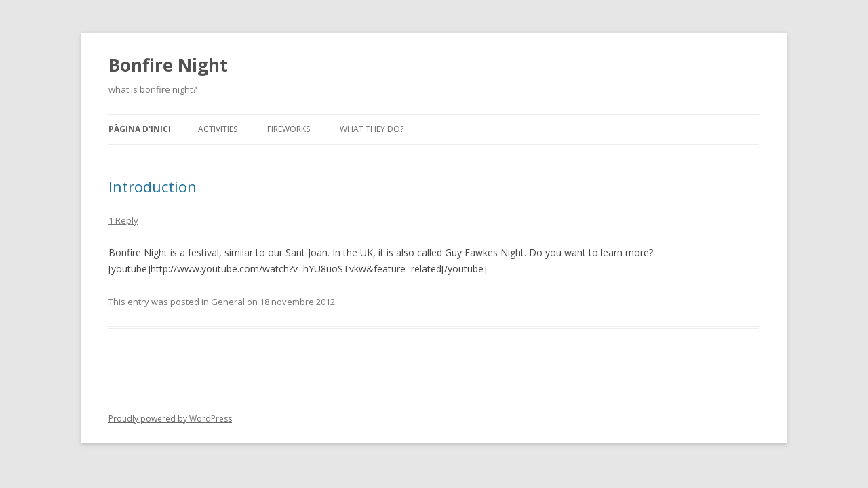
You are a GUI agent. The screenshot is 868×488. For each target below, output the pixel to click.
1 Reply (123, 220)
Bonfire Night (168, 65)
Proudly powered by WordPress (170, 419)
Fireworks (289, 129)
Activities (218, 129)
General (228, 302)
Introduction (153, 186)
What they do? (372, 129)
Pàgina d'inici (140, 129)
